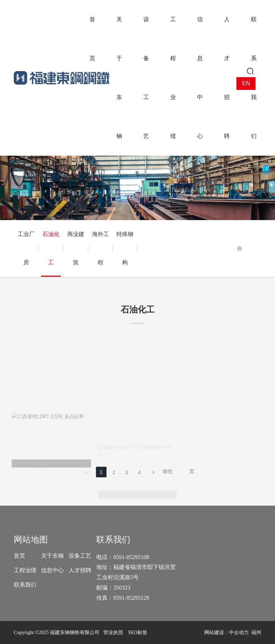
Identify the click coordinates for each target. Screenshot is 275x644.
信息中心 (52, 570)
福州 (256, 632)
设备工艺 (80, 556)
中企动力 (239, 632)
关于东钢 (52, 556)
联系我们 (25, 585)
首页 (19, 556)
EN (246, 83)
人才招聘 (80, 570)
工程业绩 (25, 570)
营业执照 (113, 632)
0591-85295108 (132, 557)
